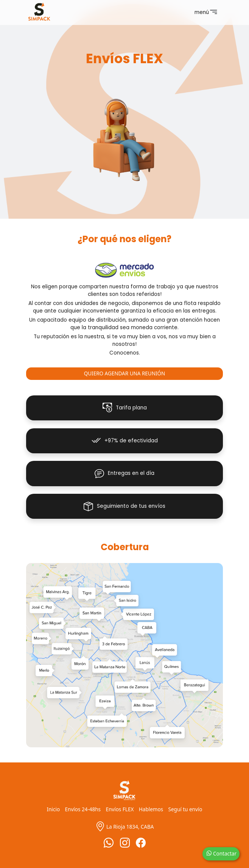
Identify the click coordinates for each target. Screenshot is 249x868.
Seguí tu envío (185, 809)
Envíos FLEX (120, 809)
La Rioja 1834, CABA (125, 827)
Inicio (54, 809)
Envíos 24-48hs (83, 809)
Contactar (221, 854)
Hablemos (151, 809)
